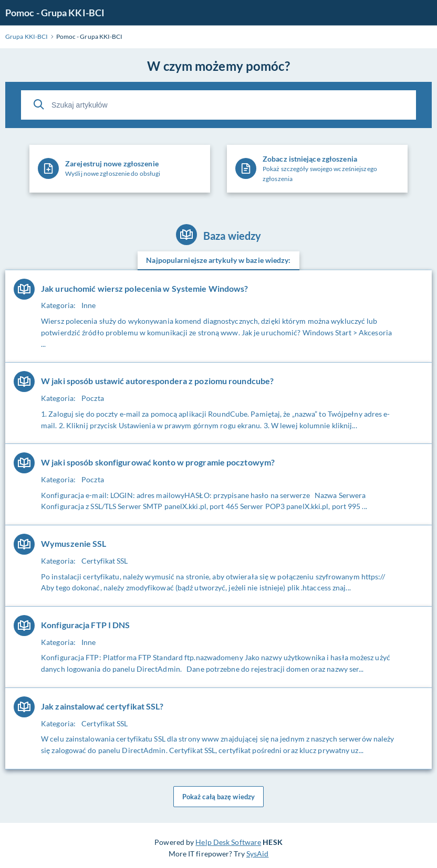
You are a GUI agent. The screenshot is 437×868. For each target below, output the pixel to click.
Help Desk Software (228, 842)
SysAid (258, 854)
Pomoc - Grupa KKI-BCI (55, 13)
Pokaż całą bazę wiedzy (218, 797)
